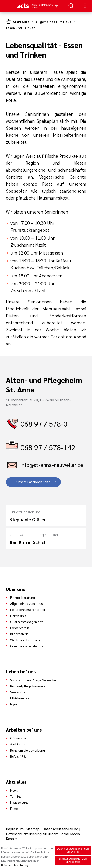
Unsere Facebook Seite (33, 482)
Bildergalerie (19, 634)
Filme (14, 808)
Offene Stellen (21, 738)
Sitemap (33, 829)
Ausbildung (18, 744)
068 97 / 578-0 (44, 424)
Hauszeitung (19, 802)
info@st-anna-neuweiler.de (52, 465)
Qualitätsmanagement (27, 622)
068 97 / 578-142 (48, 447)
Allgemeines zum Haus (53, 22)
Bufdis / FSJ (18, 756)
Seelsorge (18, 692)
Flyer (14, 704)
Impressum (15, 829)
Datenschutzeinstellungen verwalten (73, 850)
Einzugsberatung (23, 597)
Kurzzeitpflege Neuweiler (29, 686)
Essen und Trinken (21, 28)
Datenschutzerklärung (60, 829)
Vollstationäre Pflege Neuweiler (33, 680)
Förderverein (20, 628)
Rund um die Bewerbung (28, 750)
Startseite (21, 22)
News (14, 790)
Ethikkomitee (20, 698)
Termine (16, 796)
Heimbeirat (18, 616)
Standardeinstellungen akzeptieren (73, 860)
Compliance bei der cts (27, 646)
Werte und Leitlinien (25, 640)
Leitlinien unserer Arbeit (28, 609)
